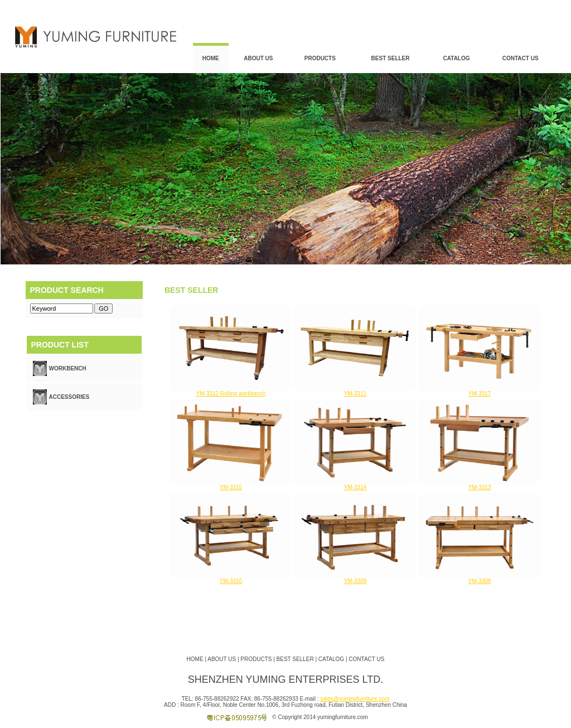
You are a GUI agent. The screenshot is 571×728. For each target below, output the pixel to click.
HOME (211, 58)
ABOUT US (258, 58)
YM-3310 (231, 581)
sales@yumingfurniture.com (355, 699)
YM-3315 (231, 487)
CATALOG (457, 58)
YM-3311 (355, 394)
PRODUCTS (320, 58)
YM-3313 (480, 487)
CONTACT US (521, 58)
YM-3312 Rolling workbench (231, 394)
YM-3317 (480, 394)
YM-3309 (355, 581)
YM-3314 (355, 487)
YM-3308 (480, 581)
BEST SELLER (391, 58)
